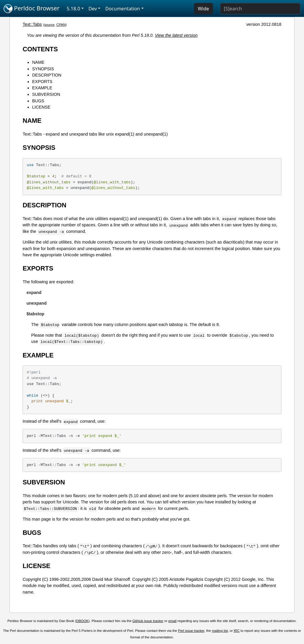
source (49, 25)
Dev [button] (93, 9)
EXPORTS (42, 82)
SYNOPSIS (43, 69)
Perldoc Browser (32, 9)
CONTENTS (40, 49)
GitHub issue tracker (148, 621)
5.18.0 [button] (73, 9)
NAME (38, 62)
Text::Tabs (32, 24)
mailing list (220, 631)
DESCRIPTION (47, 75)
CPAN (61, 25)
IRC (237, 631)
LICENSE (41, 107)
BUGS (38, 101)
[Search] (260, 9)
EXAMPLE (42, 88)
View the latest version (176, 35)
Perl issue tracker (191, 631)
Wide (203, 9)
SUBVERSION (46, 94)
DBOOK (83, 621)
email (172, 621)
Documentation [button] (122, 9)
